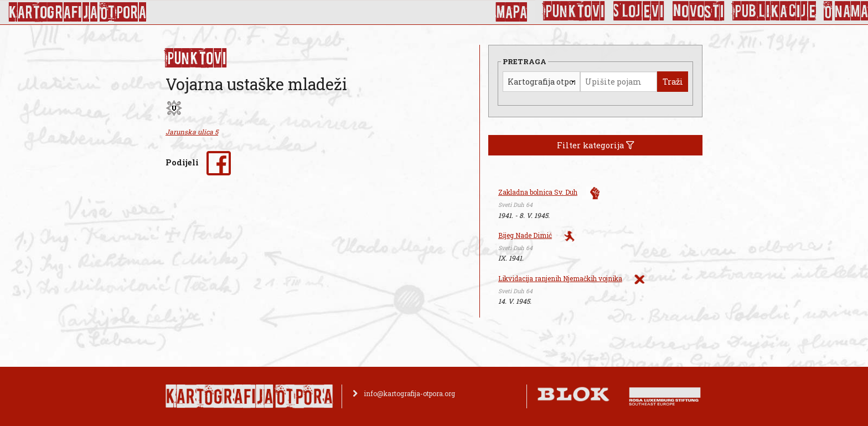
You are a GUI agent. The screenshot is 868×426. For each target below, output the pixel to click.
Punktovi (574, 11)
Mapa (511, 12)
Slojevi (639, 11)
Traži (673, 82)
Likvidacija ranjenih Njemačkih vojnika (560, 278)
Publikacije (774, 11)
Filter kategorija (596, 145)
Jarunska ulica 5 (192, 132)
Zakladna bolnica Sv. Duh (538, 192)
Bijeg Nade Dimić (525, 235)
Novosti (699, 11)
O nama (846, 11)
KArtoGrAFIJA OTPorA (77, 12)
